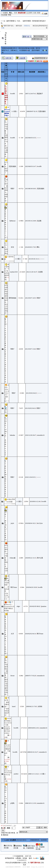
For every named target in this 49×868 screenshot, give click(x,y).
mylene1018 (14, 272)
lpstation (44, 606)
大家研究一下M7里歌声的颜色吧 (7, 271)
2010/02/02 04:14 (30, 634)
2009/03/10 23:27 (33, 752)
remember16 (41, 435)
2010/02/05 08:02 (35, 606)
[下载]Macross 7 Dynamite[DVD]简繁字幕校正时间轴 (9, 606)
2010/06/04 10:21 (30, 523)
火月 (12, 634)
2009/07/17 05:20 (31, 676)
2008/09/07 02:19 (32, 111)
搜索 (39, 13)
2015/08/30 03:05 (30, 189)
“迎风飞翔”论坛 (8, 26)
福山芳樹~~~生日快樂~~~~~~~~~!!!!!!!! (10, 502)
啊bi (38, 247)
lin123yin (40, 523)
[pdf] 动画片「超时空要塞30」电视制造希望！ (6, 190)
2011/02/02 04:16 (30, 408)
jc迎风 (12, 803)
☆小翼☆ (14, 111)
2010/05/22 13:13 (31, 558)
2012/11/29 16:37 (32, 272)
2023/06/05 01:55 (30, 138)
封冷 (12, 247)
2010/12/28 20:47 (30, 435)
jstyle (12, 523)
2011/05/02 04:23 (31, 393)
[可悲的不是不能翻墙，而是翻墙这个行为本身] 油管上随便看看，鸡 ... (6, 139)
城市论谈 (19, 26)
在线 (35, 13)
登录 (16, 13)
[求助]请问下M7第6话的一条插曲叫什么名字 (6, 437)
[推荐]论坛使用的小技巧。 (6, 97)
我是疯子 (40, 94)
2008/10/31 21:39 (30, 803)
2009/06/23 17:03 (31, 706)
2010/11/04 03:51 (30, 477)
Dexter (13, 676)
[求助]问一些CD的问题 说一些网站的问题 (6, 805)
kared (14, 706)
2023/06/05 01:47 (30, 166)
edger (18, 606)
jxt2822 (16, 774)
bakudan (12, 435)
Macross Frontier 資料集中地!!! (7, 113)
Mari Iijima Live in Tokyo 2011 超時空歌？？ (7, 394)
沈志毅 (39, 221)
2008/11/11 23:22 (33, 774)
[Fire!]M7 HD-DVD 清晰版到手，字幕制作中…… (7, 750)
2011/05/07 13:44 (30, 349)
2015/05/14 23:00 (31, 221)
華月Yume (14, 587)
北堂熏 (40, 272)
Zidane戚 (12, 558)
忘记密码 (29, 13)
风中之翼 (40, 558)
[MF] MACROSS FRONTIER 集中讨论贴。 (8, 773)
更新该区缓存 (21, 840)
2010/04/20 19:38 (31, 587)
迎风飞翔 (28, 856)
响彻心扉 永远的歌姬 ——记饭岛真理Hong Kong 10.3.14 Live (7, 589)
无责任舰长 (42, 111)
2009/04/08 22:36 (33, 728)
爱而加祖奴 (12, 298)
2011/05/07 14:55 (30, 298)
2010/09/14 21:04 (35, 501)
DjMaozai (12, 221)
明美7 (12, 189)
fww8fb (13, 94)
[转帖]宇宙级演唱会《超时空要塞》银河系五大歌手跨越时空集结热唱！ (6, 677)
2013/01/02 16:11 (34, 259)
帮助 (10, 15)
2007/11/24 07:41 (31, 94)
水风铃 (40, 706)
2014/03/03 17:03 (30, 247)
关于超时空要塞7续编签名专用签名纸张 (6, 479)
